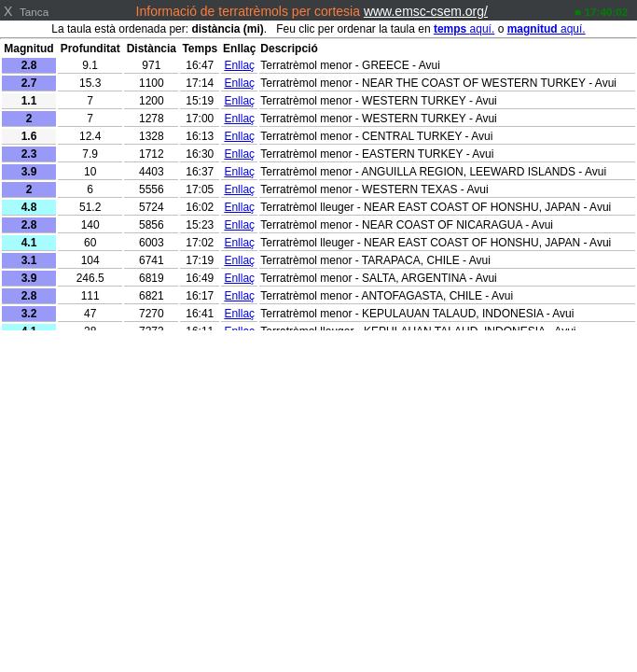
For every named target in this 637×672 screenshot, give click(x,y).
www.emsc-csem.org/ (426, 11)
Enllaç (239, 65)
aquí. (464, 29)
